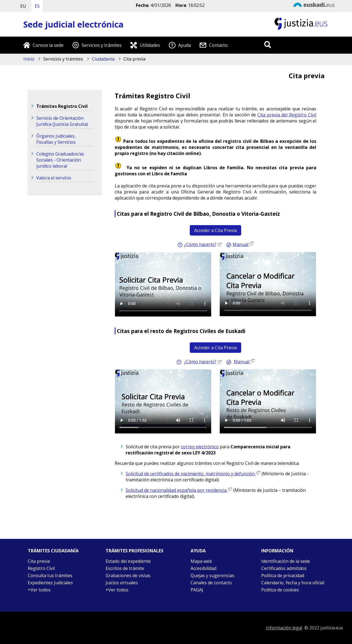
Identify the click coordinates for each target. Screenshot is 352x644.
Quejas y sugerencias (212, 575)
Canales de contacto (211, 583)
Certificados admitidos (284, 568)
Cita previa (39, 561)
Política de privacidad (283, 575)
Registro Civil (41, 568)
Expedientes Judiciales (50, 583)
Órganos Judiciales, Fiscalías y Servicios (56, 139)
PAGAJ (197, 590)
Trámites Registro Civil (62, 106)
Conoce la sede (48, 45)
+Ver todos (39, 590)
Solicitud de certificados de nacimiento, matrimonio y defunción (193, 474)
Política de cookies (280, 590)
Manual (243, 244)
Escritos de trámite (125, 568)
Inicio (29, 59)
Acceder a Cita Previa (215, 230)
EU (23, 6)
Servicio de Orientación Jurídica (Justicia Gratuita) (62, 121)
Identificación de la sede (286, 561)
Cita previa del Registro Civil (287, 115)
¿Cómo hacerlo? (200, 244)
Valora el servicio (54, 178)
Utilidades (150, 45)
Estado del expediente (128, 561)
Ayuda (185, 45)
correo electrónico (200, 447)
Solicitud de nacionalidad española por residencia (179, 490)
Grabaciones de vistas (128, 575)
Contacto (218, 45)
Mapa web (201, 561)
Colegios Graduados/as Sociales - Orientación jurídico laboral (60, 160)
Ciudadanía (103, 59)
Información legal (284, 628)
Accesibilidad (204, 568)
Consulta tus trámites (50, 575)
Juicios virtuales (122, 583)
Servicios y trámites (102, 45)
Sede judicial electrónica (73, 24)
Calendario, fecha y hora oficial (293, 583)
